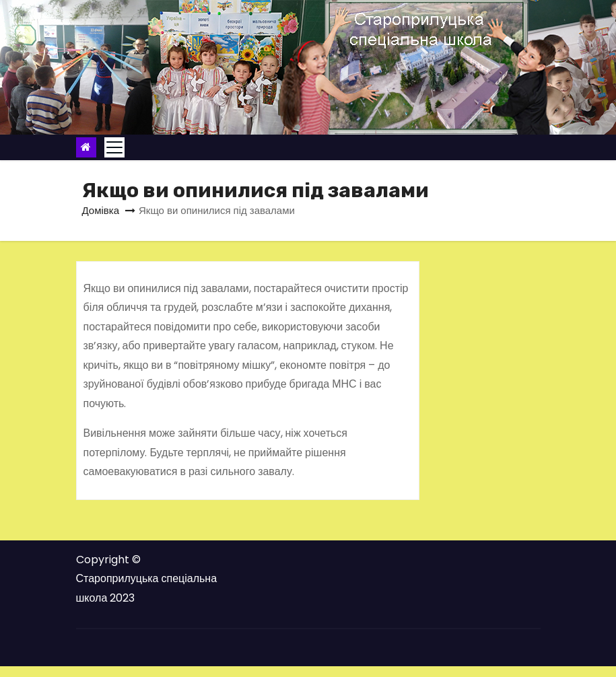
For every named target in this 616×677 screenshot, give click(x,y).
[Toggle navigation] (114, 147)
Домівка (101, 210)
